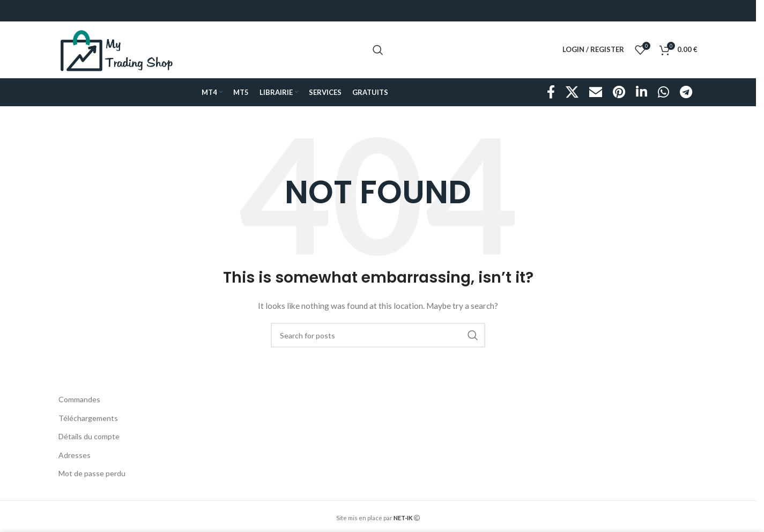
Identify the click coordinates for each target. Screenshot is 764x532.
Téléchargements (88, 418)
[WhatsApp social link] (663, 93)
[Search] (378, 50)
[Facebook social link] (551, 93)
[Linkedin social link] (641, 93)
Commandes (79, 399)
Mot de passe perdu (92, 473)
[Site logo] (117, 49)
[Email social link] (596, 93)
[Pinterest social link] (619, 93)
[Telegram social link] (686, 93)
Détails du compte (89, 436)
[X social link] (572, 93)
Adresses (75, 455)
